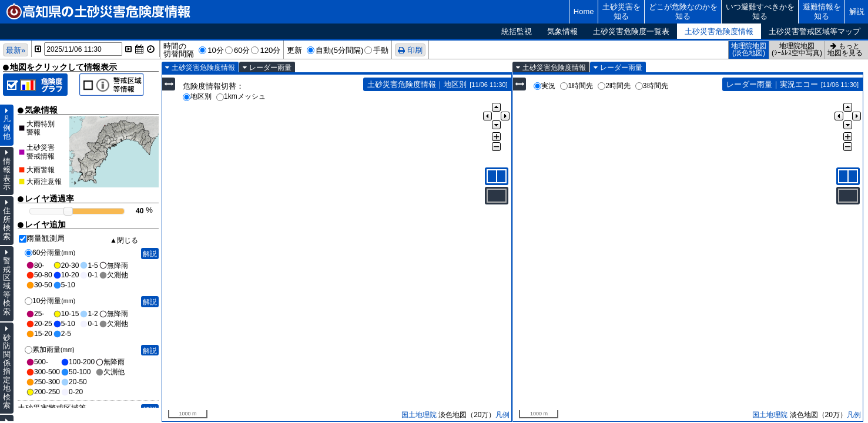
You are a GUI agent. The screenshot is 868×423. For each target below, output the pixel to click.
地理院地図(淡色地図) (749, 49)
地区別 (197, 96)
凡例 (502, 415)
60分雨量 (50, 253)
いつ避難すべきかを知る (760, 11)
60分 (242, 50)
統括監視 (517, 31)
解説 (857, 11)
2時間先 (614, 86)
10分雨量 (50, 301)
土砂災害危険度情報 (719, 31)
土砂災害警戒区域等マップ (815, 31)
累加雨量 (50, 350)
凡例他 (7, 127)
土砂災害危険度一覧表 (631, 31)
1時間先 (577, 86)
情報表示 (7, 174)
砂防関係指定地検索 (7, 372)
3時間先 (652, 86)
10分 (216, 50)
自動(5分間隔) (339, 50)
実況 (544, 86)
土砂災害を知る (621, 11)
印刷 (415, 50)
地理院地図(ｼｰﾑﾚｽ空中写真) (797, 49)
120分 (270, 50)
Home (584, 11)
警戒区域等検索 (7, 286)
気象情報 (562, 31)
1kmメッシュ (241, 96)
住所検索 (7, 223)
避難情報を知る (822, 11)
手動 (381, 50)
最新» (16, 50)
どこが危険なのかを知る (683, 11)
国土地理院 (419, 415)
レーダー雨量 (270, 68)
